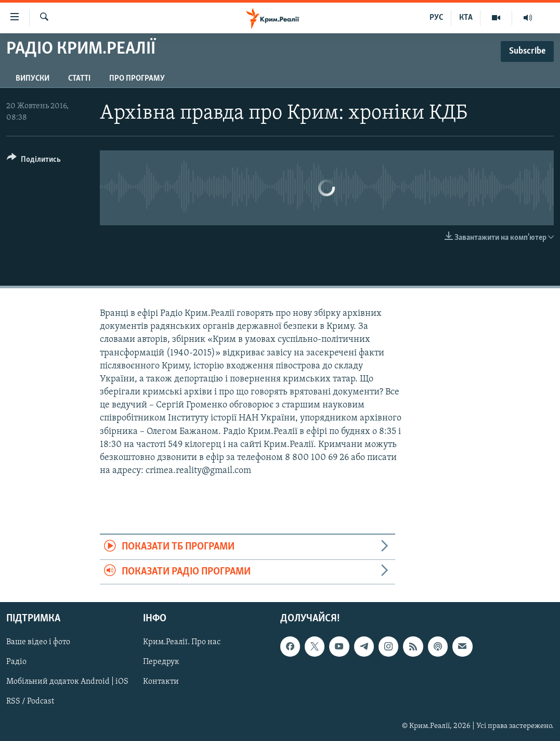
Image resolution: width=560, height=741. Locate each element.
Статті (79, 79)
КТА (466, 18)
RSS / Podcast (30, 702)
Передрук (161, 662)
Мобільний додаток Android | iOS (67, 682)
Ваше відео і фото (38, 642)
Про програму (137, 79)
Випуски (32, 79)
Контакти (161, 682)
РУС (437, 18)
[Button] (34, 161)
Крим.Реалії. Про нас (182, 642)
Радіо (16, 662)
